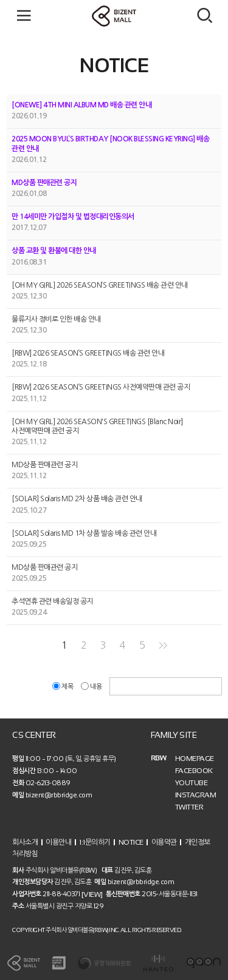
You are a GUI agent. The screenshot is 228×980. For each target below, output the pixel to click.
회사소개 (25, 842)
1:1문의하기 (95, 842)
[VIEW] (92, 894)
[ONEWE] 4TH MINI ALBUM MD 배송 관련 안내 (81, 105)
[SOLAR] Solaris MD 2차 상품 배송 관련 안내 (77, 499)
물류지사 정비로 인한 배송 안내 (56, 319)
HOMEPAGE (195, 759)
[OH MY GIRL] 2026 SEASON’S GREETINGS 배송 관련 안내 (100, 285)
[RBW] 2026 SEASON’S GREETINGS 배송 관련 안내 (88, 353)
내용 (92, 687)
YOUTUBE (192, 783)
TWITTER (189, 807)
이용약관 (164, 842)
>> (163, 645)
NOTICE (131, 842)
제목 (64, 687)
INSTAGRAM (196, 795)
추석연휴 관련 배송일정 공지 (52, 601)
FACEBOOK (194, 771)
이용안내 (58, 842)
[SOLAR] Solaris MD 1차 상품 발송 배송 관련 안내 (84, 533)
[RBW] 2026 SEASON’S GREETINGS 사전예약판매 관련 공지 (101, 388)
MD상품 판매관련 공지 (44, 183)
